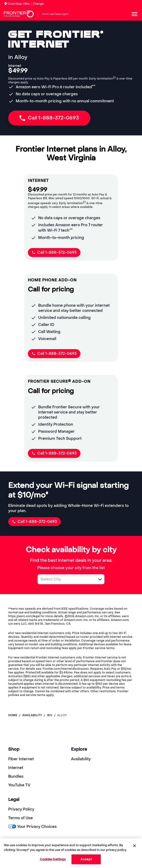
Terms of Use (21, 818)
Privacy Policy (21, 809)
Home (13, 715)
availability (32, 715)
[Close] (135, 846)
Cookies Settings (53, 859)
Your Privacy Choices (32, 827)
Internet (16, 768)
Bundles (16, 776)
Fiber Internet (21, 759)
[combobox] (66, 579)
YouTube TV (19, 785)
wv (50, 715)
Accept (86, 859)
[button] (100, 579)
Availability (81, 759)
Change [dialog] (38, 4)
